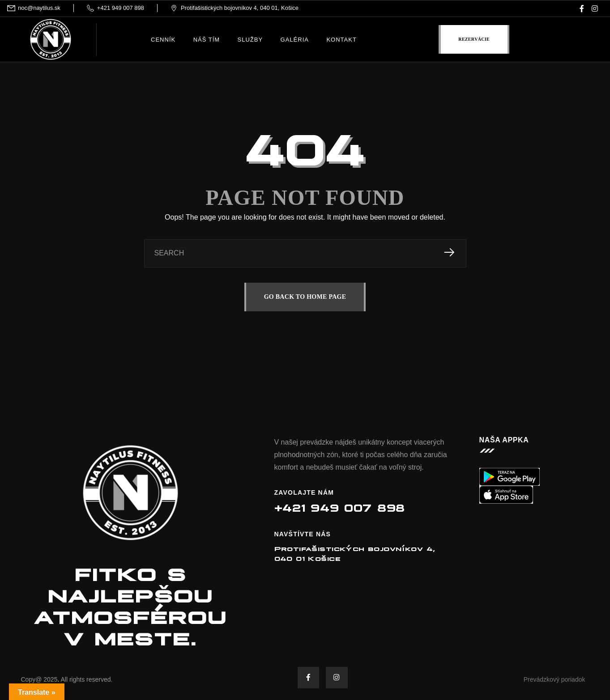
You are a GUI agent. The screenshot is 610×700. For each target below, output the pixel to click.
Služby (250, 40)
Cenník (163, 40)
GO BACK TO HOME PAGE (305, 297)
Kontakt (341, 40)
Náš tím (207, 40)
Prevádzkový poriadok (555, 680)
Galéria (295, 40)
